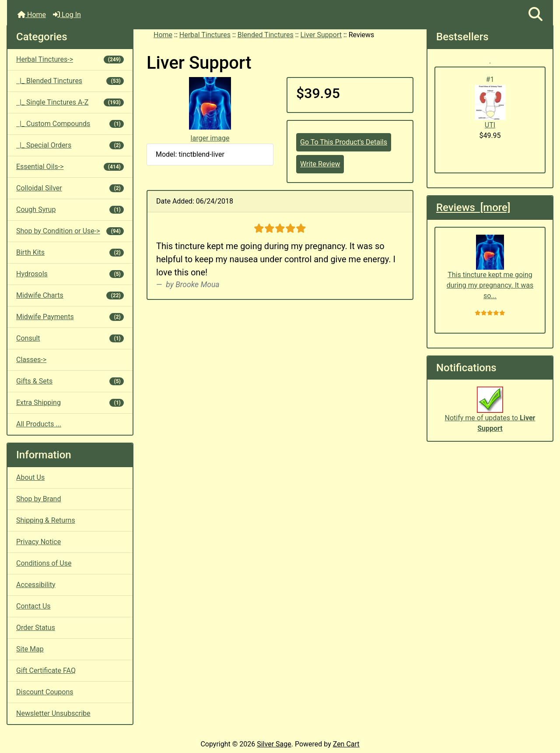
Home (32, 15)
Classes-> (31, 360)
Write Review (320, 164)
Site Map (30, 649)
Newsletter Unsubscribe (53, 713)
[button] (535, 15)
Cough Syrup (70, 209)
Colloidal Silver (70, 188)
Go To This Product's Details (344, 142)
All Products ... (39, 424)
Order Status (36, 628)
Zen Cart (346, 744)
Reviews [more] (473, 208)
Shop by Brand (38, 499)
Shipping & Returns (46, 520)
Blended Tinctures (266, 35)
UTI (490, 107)
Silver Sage (274, 744)
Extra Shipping (70, 403)
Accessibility (36, 585)
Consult (70, 338)
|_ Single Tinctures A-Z (70, 102)
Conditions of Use (44, 563)
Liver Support (321, 35)
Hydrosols (70, 274)
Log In (67, 15)
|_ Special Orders (70, 145)
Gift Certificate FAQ (46, 670)
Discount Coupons (45, 692)
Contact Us (33, 606)
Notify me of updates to (490, 414)
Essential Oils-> (70, 167)
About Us (30, 477)
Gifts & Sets (70, 381)
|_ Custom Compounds (70, 124)
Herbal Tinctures (205, 35)
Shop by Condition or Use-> (70, 231)
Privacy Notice (38, 542)
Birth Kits (70, 252)
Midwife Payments (70, 317)
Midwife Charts (70, 295)
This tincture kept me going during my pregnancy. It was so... (490, 267)
